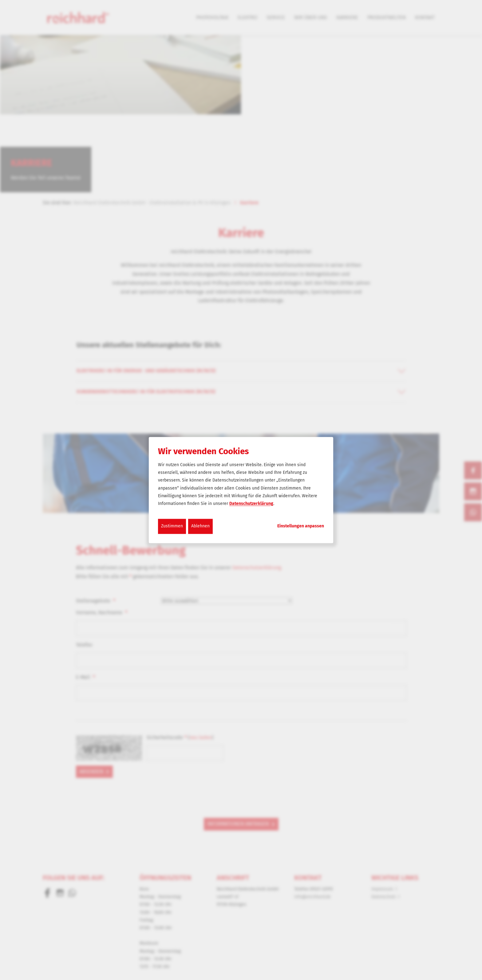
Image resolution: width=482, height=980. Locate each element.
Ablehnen (200, 526)
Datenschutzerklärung (251, 504)
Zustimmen (172, 526)
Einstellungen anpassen (301, 526)
